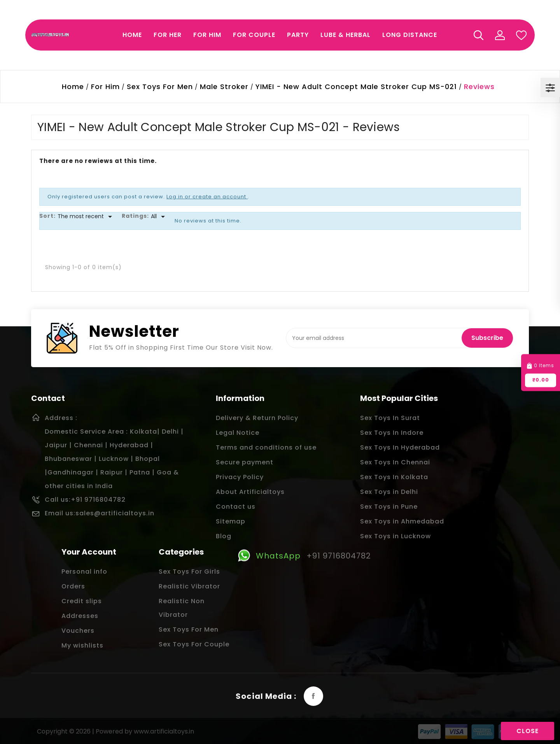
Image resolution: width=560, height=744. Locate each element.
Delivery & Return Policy (257, 418)
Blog (224, 536)
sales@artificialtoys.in (115, 513)
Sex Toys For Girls (189, 572)
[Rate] (159, 217)
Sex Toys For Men (189, 629)
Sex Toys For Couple (194, 644)
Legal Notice (238, 433)
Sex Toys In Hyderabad (400, 447)
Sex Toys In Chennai (395, 462)
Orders (73, 586)
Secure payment (245, 462)
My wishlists (82, 645)
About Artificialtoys (250, 492)
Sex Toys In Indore (392, 433)
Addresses (80, 616)
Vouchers (78, 631)
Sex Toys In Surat (390, 418)
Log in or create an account (207, 197)
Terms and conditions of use (266, 447)
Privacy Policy (240, 477)
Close (528, 731)
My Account (500, 35)
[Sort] (86, 217)
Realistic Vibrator (189, 586)
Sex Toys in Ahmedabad (402, 521)
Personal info (84, 572)
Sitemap (231, 521)
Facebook (313, 696)
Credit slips (82, 601)
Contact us (236, 507)
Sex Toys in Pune (389, 507)
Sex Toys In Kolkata (394, 477)
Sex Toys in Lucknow (395, 536)
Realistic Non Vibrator (182, 608)
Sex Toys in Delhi (389, 492)
